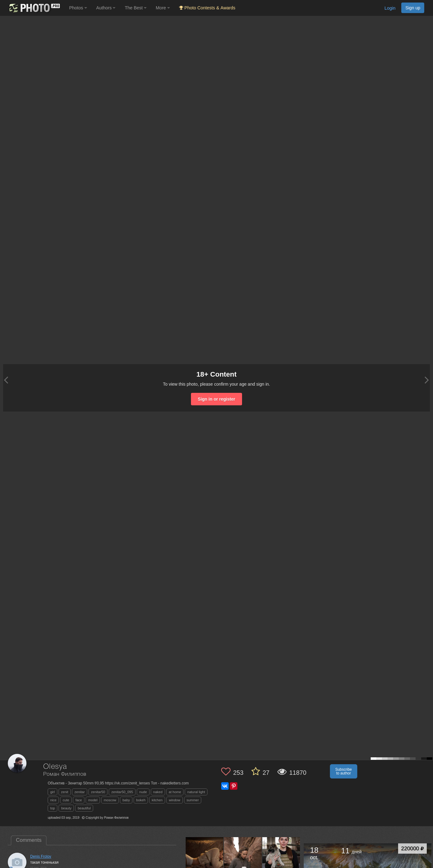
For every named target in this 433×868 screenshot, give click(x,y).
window (175, 800)
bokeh (141, 800)
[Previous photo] (6, 380)
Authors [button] (106, 8)
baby (126, 800)
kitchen (157, 800)
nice (53, 800)
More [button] (163, 8)
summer (193, 800)
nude (143, 792)
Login (390, 8)
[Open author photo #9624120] (281, 856)
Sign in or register (216, 399)
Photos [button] (78, 8)
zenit (65, 792)
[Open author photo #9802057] (205, 856)
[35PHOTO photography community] (34, 8)
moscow (110, 800)
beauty (66, 808)
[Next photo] (427, 380)
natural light (196, 792)
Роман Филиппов (65, 774)
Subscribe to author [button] (343, 771)
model (93, 800)
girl (52, 792)
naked (158, 792)
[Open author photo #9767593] (243, 856)
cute (66, 800)
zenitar (80, 792)
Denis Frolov (41, 856)
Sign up (413, 8)
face (79, 800)
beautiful (84, 808)
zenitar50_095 (122, 792)
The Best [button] (136, 8)
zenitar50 (98, 792)
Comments (29, 840)
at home (175, 792)
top (52, 808)
